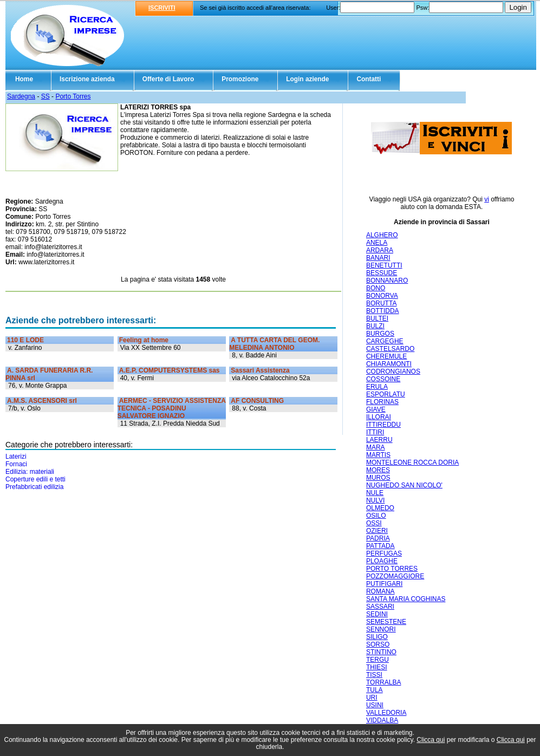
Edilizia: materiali (30, 472)
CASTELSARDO (390, 349)
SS (45, 96)
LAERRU (379, 440)
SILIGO (377, 637)
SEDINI (377, 614)
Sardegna (21, 96)
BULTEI (377, 318)
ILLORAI (379, 417)
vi (487, 199)
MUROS (378, 478)
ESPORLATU (386, 394)
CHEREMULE (386, 356)
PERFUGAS (384, 553)
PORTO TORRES (392, 569)
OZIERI (377, 531)
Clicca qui (431, 740)
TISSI (374, 675)
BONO (376, 288)
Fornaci (16, 464)
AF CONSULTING (257, 401)
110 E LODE (25, 340)
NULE (375, 493)
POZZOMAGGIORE (395, 576)
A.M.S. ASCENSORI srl (42, 401)
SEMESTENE (386, 622)
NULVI (375, 500)
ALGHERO (382, 235)
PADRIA (378, 538)
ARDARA (380, 250)
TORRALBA (383, 682)
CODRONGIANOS (393, 372)
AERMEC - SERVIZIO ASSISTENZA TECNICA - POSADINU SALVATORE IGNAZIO (172, 408)
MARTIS (378, 455)
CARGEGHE (385, 341)
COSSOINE (383, 379)
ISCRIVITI (162, 8)
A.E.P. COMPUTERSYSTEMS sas (170, 370)
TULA (375, 690)
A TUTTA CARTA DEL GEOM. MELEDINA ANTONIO (274, 344)
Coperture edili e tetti (35, 479)
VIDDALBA (382, 720)
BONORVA (382, 296)
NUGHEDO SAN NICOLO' (404, 485)
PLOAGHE (382, 561)
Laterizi (16, 457)
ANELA (377, 243)
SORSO (378, 644)
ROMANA (380, 591)
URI (372, 698)
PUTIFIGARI (384, 584)
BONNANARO (387, 281)
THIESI (377, 667)
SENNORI (381, 629)
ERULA (377, 387)
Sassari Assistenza (260, 370)
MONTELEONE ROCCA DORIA (412, 462)
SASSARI (380, 607)
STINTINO (381, 652)
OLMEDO (380, 508)
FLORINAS (382, 402)
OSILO (376, 516)
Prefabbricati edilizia (34, 487)
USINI (375, 705)
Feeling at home (144, 340)
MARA (376, 447)
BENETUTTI (384, 265)
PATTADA (380, 546)
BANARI (378, 258)
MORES (378, 470)
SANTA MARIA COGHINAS (406, 599)
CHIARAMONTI (389, 364)
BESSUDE (382, 273)
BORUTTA (381, 303)
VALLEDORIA (386, 713)
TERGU (378, 660)
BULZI (375, 326)
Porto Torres (73, 96)
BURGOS (380, 334)
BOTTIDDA (383, 311)
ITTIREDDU (383, 425)
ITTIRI (375, 432)
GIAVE (376, 409)
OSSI (374, 523)
